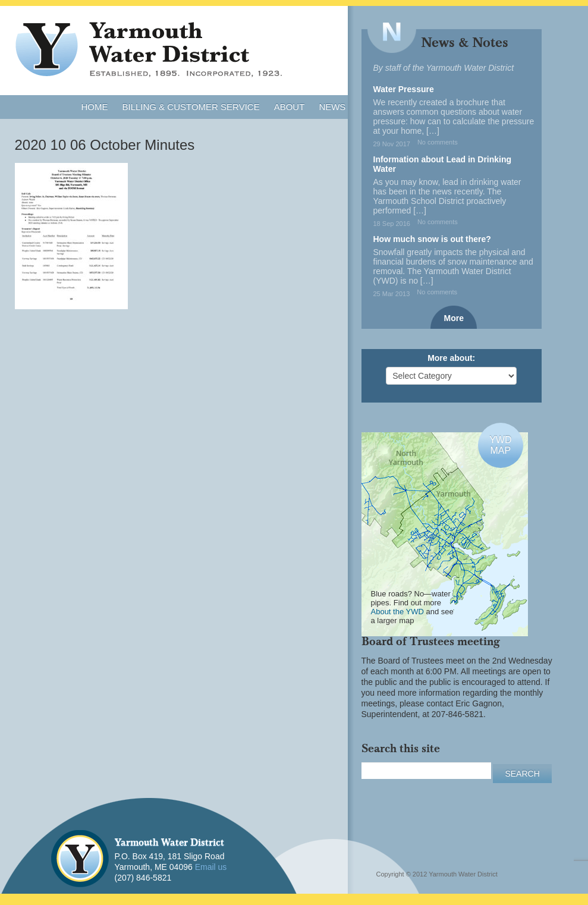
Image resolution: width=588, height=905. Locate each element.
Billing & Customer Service (191, 107)
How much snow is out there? (432, 239)
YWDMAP (500, 445)
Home (95, 107)
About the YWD (397, 612)
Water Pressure (404, 89)
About (290, 107)
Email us (211, 867)
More (454, 318)
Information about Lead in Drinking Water (443, 164)
